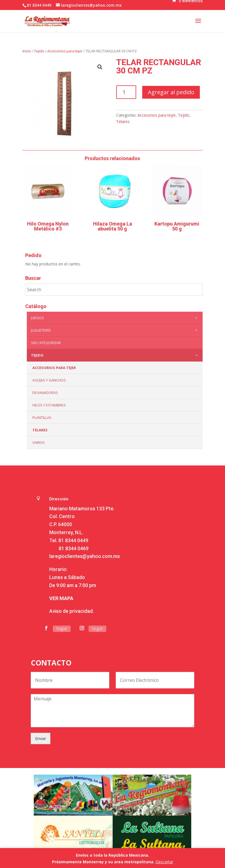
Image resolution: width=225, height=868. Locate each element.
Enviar (41, 738)
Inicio (27, 51)
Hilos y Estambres (49, 405)
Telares (123, 121)
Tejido (39, 51)
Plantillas (42, 418)
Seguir (62, 628)
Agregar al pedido (171, 92)
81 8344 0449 (73, 540)
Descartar (164, 862)
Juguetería (115, 330)
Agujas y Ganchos (49, 380)
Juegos (115, 318)
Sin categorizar (46, 343)
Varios (39, 442)
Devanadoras (45, 393)
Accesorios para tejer (65, 51)
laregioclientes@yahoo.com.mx (85, 556)
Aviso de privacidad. (72, 611)
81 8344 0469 (74, 548)
